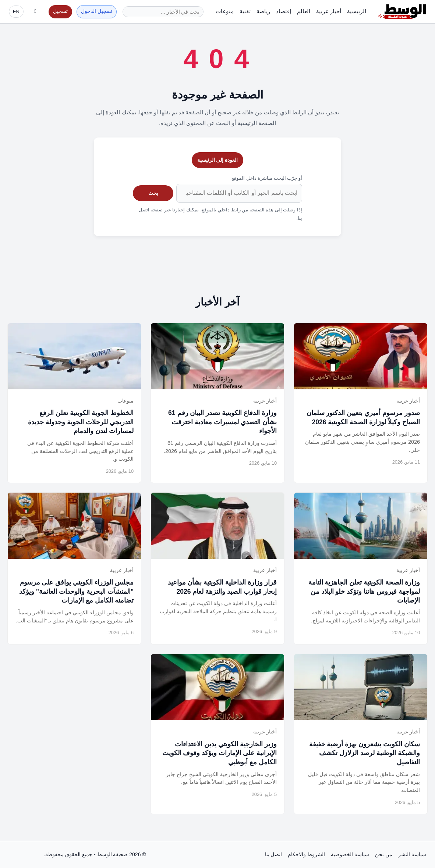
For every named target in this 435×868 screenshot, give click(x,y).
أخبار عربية (329, 11)
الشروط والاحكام (306, 854)
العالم (304, 11)
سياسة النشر (412, 854)
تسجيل (60, 11)
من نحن (384, 854)
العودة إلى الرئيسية (218, 160)
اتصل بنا (274, 854)
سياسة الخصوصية (350, 854)
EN (16, 12)
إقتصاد (284, 11)
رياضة (263, 11)
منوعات (225, 11)
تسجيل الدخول (97, 11)
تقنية (245, 11)
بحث (153, 193)
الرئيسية (357, 11)
